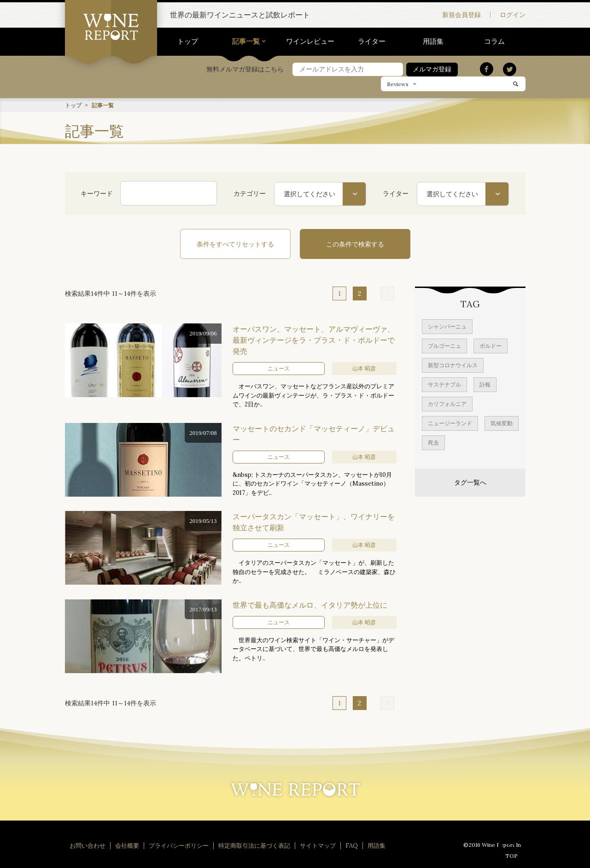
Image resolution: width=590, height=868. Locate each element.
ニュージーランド (450, 423)
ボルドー (491, 345)
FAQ (352, 845)
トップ (188, 41)
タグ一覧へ (470, 482)
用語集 (433, 41)
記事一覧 (246, 41)
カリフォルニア (447, 403)
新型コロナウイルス (453, 365)
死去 (433, 442)
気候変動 (502, 423)
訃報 (485, 384)
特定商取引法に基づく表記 (254, 845)
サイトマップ (318, 845)
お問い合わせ (88, 845)
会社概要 (127, 845)
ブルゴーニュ (444, 345)
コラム (494, 41)
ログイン (513, 15)
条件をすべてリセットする (235, 244)
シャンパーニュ (447, 326)
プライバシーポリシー (179, 845)
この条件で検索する (355, 244)
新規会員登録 (461, 15)
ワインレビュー (310, 41)
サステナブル (444, 384)
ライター (372, 41)
